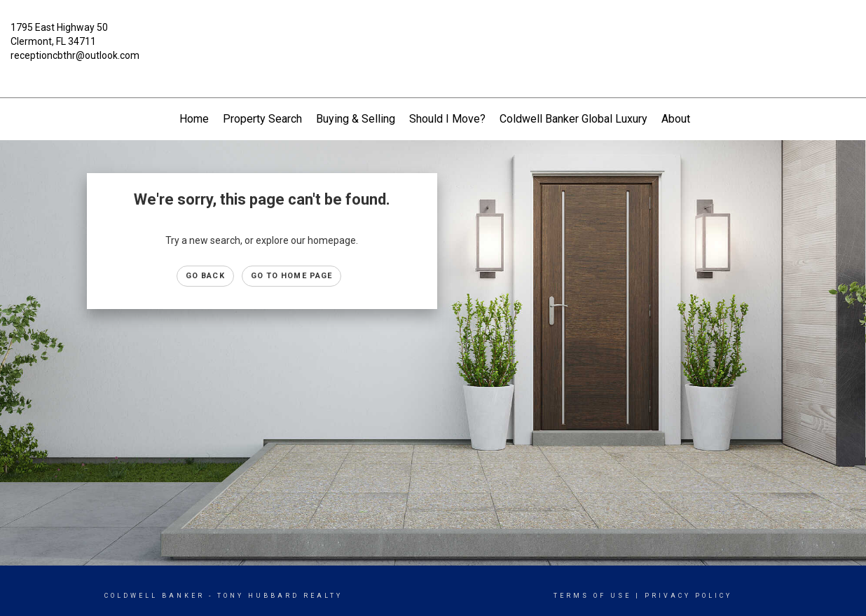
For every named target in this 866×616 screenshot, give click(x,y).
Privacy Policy (688, 596)
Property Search (262, 119)
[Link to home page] (433, 38)
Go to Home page (292, 276)
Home (194, 119)
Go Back (205, 276)
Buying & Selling (356, 119)
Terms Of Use (592, 596)
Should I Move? (447, 119)
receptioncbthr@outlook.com (75, 55)
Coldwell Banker (154, 596)
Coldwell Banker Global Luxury (573, 119)
